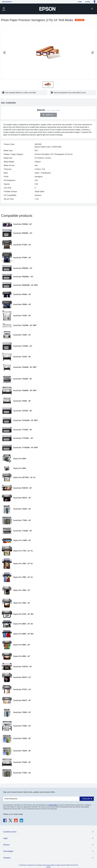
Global (88, 2)
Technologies (8, 851)
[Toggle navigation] (4, 9)
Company (7, 858)
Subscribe (86, 799)
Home (80, 2)
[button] (48, 85)
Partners (6, 845)
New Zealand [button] (6, 2)
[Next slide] (93, 53)
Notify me (49, 115)
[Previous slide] (4, 53)
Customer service (10, 832)
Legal (5, 838)
